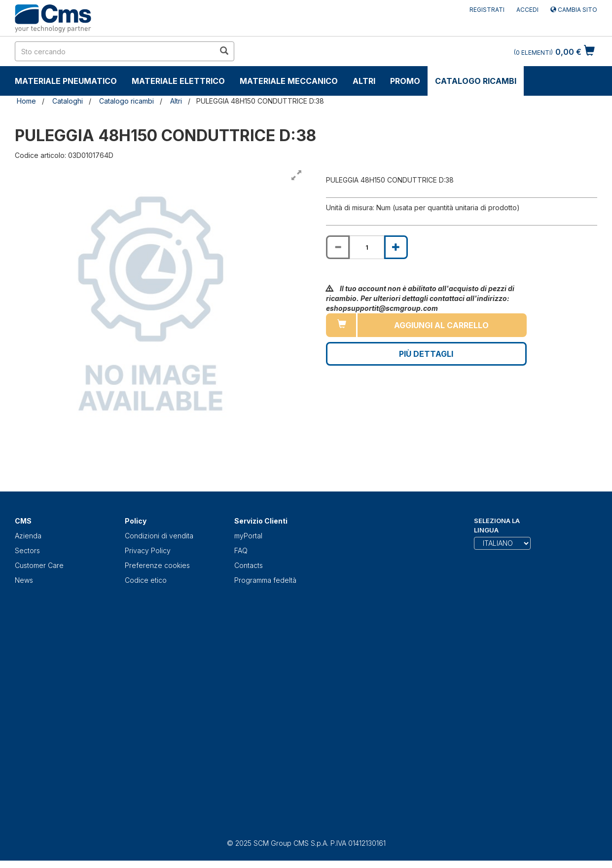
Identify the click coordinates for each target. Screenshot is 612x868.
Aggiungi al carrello (441, 325)
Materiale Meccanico (289, 81)
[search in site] (115, 51)
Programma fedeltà (265, 580)
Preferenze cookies (157, 565)
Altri (364, 81)
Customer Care (39, 565)
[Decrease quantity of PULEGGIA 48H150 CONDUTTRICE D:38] (338, 247)
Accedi (527, 10)
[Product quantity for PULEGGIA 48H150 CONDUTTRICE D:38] (367, 247)
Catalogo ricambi (476, 81)
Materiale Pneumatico (66, 81)
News (24, 580)
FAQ (241, 550)
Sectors (27, 550)
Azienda (28, 536)
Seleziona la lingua (497, 525)
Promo (405, 81)
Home (26, 101)
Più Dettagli (426, 354)
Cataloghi (68, 101)
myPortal (248, 536)
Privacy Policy (148, 550)
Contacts (249, 565)
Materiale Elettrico (178, 81)
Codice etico (146, 580)
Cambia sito (574, 10)
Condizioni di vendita (159, 536)
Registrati (487, 10)
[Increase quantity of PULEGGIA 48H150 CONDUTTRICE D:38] (396, 247)
